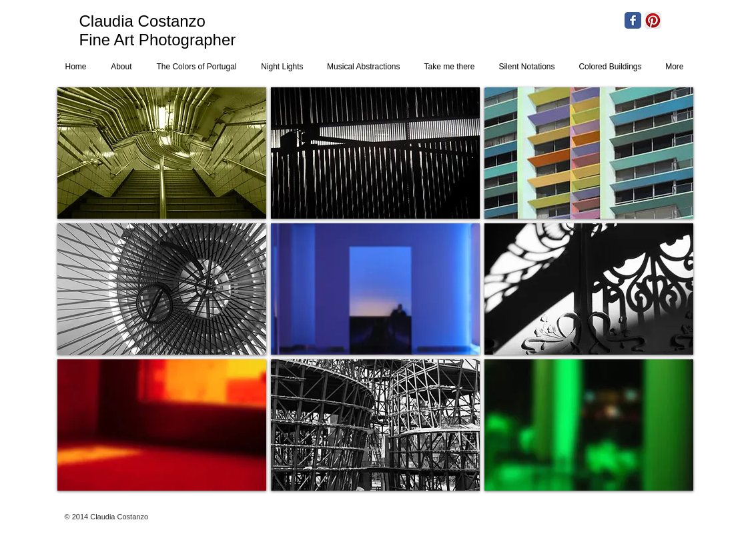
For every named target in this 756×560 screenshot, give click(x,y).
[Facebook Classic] (633, 20)
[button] (162, 153)
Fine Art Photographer (158, 40)
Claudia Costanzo (142, 21)
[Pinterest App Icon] (653, 20)
